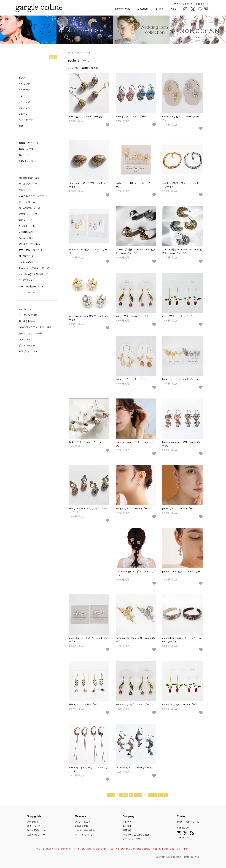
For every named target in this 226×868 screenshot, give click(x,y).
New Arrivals (123, 9)
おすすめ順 (73, 68)
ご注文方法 (33, 822)
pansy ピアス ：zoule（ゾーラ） (179, 508)
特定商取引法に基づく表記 (136, 835)
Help (173, 9)
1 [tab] (111, 40)
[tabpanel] (85, 30)
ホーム (71, 53)
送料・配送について (37, 830)
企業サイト (128, 822)
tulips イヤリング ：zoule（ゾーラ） (135, 704)
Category (143, 9)
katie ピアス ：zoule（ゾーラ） (132, 117)
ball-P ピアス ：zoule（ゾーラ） (86, 117)
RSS (179, 838)
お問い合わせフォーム (188, 822)
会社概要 (127, 826)
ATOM (186, 838)
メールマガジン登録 (85, 830)
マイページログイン (182, 4)
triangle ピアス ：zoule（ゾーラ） (134, 508)
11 (161, 795)
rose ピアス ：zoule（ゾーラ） (179, 316)
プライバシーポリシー (134, 839)
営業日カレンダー (36, 835)
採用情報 (127, 830)
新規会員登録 (202, 4)
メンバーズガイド (84, 822)
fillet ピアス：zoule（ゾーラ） (85, 704)
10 (155, 795)
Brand (159, 9)
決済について (34, 826)
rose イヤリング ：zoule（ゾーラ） (181, 704)
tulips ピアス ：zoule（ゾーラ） (132, 316)
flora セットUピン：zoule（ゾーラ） (182, 379)
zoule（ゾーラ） (84, 53)
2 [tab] (115, 40)
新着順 (94, 68)
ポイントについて (84, 835)
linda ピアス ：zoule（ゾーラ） (86, 442)
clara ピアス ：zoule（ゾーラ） (132, 379)
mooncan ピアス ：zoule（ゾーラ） (135, 767)
